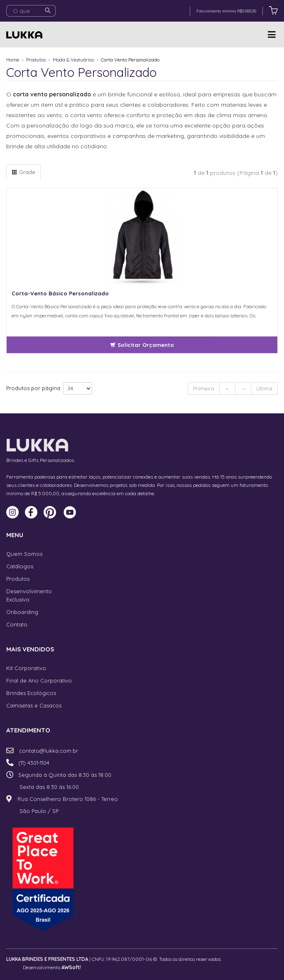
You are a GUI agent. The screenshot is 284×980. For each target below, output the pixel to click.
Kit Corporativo (26, 668)
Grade (23, 172)
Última (264, 388)
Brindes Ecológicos (31, 693)
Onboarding (22, 612)
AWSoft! (71, 967)
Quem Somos (24, 554)
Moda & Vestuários (73, 60)
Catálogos (20, 566)
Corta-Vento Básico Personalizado (60, 293)
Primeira (204, 388)
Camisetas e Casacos (34, 705)
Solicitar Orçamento (142, 345)
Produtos (36, 60)
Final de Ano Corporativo (39, 680)
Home (13, 60)
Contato (17, 624)
